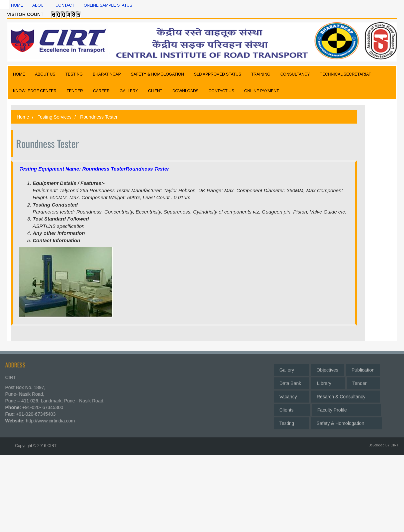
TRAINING (261, 74)
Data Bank (291, 382)
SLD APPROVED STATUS (218, 74)
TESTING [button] (74, 74)
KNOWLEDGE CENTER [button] (35, 91)
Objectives (327, 368)
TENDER (75, 91)
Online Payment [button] (261, 91)
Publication (363, 368)
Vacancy (291, 395)
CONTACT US (221, 91)
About (39, 5)
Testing (291, 422)
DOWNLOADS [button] (185, 91)
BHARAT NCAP (107, 74)
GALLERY (129, 91)
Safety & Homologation (346, 422)
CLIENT (155, 91)
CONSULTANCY (295, 74)
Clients (292, 408)
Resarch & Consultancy (346, 395)
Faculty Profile (346, 408)
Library (328, 382)
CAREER (101, 91)
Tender (363, 382)
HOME (19, 74)
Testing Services (54, 117)
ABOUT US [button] (45, 74)
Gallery (291, 368)
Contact (65, 5)
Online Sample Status (108, 5)
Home (17, 5)
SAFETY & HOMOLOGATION (157, 74)
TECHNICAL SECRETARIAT (345, 74)
